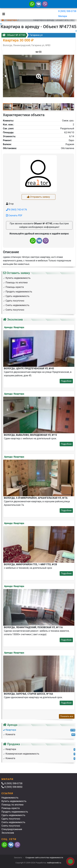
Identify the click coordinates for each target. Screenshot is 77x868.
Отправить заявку (38, 197)
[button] (38, 75)
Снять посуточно (11, 826)
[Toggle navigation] (3, 14)
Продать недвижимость (15, 812)
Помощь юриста (11, 808)
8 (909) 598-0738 (67, 11)
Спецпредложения (12, 829)
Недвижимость (10, 798)
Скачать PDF (14, 215)
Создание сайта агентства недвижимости (44, 858)
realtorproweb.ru (54, 863)
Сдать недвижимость (13, 815)
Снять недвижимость (13, 822)
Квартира (12, 20)
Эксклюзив (8, 833)
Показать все (67, 716)
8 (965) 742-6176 (16, 210)
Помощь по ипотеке (12, 805)
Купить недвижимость (14, 801)
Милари (63, 16)
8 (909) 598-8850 (12, 787)
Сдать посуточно (11, 819)
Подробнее (66, 381)
